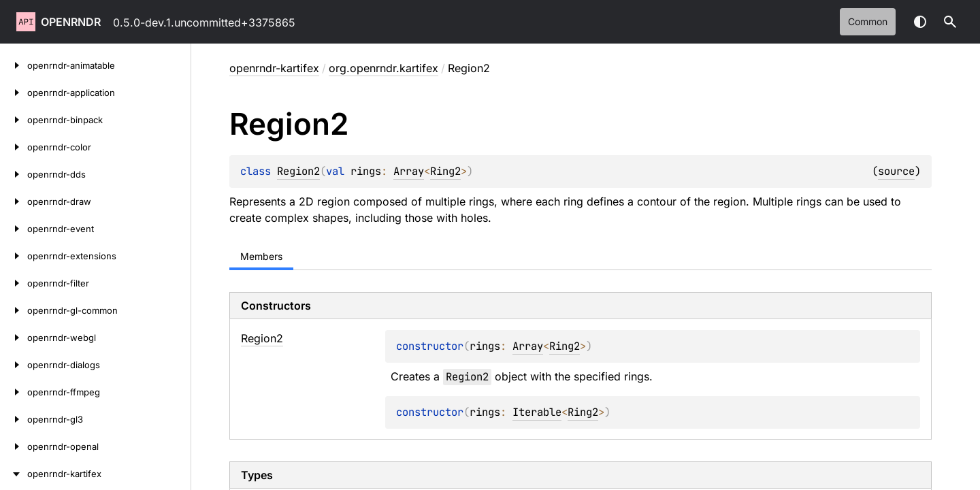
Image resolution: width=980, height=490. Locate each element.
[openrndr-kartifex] (14, 474)
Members (261, 256)
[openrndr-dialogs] (14, 365)
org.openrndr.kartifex (383, 68)
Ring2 (445, 171)
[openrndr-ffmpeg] (14, 392)
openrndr (71, 22)
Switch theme (920, 22)
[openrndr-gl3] (14, 419)
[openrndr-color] (14, 147)
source (896, 171)
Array (409, 171)
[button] (950, 22)
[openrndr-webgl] (14, 338)
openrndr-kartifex (274, 68)
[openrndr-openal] (14, 446)
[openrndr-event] (14, 229)
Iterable (537, 412)
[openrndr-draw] (14, 201)
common (868, 21)
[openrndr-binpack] (14, 120)
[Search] (950, 22)
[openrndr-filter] (14, 283)
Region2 (298, 171)
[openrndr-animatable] (14, 65)
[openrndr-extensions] (14, 256)
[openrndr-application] (14, 93)
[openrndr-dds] (14, 174)
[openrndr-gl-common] (14, 310)
